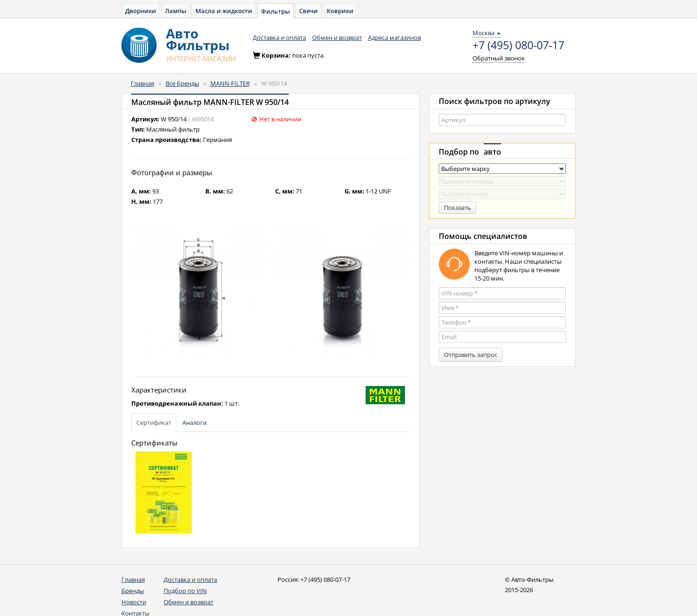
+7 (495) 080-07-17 (518, 45)
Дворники (141, 11)
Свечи (308, 11)
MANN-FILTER (230, 83)
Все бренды (182, 83)
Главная (142, 83)
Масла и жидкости (224, 11)
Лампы (176, 11)
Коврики (340, 11)
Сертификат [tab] (154, 423)
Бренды (133, 591)
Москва (487, 33)
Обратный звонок (499, 58)
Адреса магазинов (394, 37)
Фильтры (276, 11)
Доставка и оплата (279, 37)
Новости (134, 602)
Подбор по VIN (185, 591)
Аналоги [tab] (195, 423)
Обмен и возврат (337, 37)
